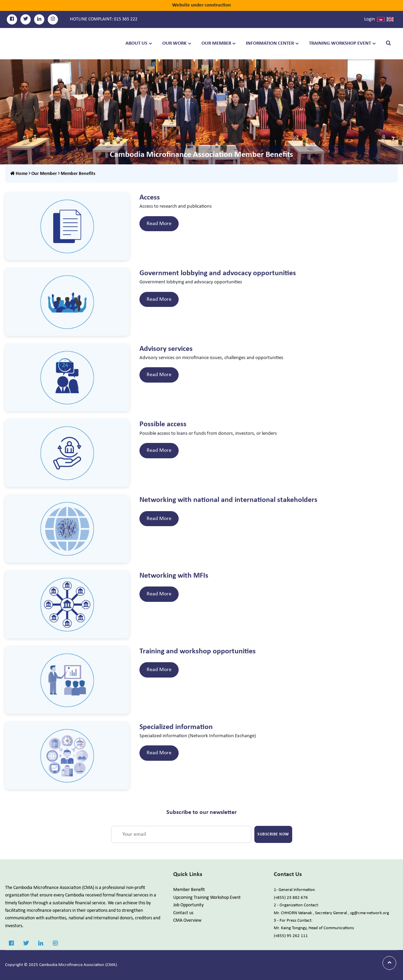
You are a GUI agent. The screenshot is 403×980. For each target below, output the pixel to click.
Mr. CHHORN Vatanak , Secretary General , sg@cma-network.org (331, 913)
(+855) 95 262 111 (291, 936)
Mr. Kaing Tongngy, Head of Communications (314, 928)
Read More (159, 224)
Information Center (270, 43)
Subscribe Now (273, 834)
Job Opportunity (188, 905)
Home (19, 174)
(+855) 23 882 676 (291, 898)
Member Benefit (189, 890)
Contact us (183, 913)
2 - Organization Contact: (296, 905)
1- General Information (294, 890)
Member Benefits (78, 174)
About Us (136, 43)
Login (370, 19)
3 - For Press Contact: (293, 920)
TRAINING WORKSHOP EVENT (340, 43)
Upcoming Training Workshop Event (207, 898)
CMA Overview (187, 920)
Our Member (216, 43)
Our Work (174, 43)
